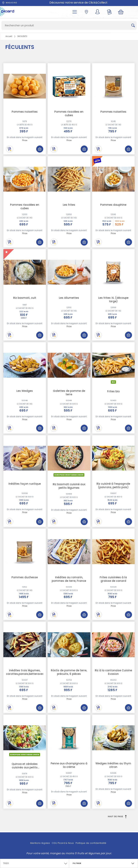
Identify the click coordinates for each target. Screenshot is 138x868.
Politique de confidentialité (91, 843)
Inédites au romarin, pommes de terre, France (69, 579)
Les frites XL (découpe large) (113, 300)
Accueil (9, 36)
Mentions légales (40, 843)
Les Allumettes (69, 298)
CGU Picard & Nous (63, 843)
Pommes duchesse (25, 577)
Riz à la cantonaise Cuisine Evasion (113, 672)
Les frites (69, 205)
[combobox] (35, 863)
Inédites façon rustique (25, 484)
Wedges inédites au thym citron (113, 765)
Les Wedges (25, 391)
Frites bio (113, 391)
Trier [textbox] (6, 863)
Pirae (25, 140)
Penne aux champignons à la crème (69, 765)
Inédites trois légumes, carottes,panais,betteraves (25, 672)
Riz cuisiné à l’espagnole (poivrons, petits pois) (113, 485)
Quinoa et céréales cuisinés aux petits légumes (25, 767)
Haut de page (117, 817)
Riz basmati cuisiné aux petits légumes (69, 486)
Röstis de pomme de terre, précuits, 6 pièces (69, 672)
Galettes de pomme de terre (69, 393)
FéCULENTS (22, 36)
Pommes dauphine (113, 205)
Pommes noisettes (25, 112)
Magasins (9, 3)
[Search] (69, 25)
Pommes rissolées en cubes (69, 113)
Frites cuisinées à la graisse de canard (113, 579)
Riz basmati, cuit (25, 298)
